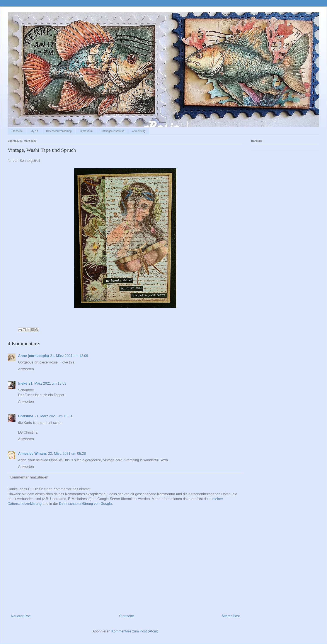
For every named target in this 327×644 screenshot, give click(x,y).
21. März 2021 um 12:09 (69, 356)
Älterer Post (231, 616)
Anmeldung (139, 131)
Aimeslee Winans (32, 454)
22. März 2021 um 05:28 (67, 454)
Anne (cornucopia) (33, 356)
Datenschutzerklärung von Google (85, 504)
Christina (26, 416)
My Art (34, 131)
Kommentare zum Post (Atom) (135, 631)
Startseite (17, 131)
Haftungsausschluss (112, 131)
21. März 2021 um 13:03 (47, 383)
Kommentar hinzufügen (29, 477)
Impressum (86, 131)
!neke (23, 383)
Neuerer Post (21, 616)
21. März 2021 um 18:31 (53, 416)
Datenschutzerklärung (59, 131)
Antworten (26, 369)
